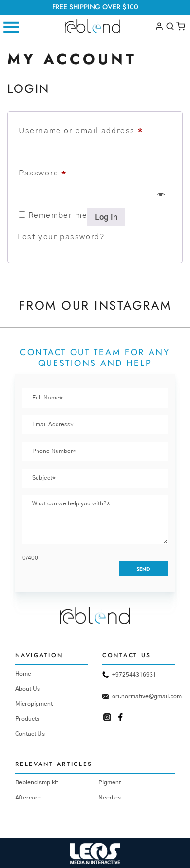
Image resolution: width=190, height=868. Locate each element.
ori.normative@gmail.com (139, 696)
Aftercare (28, 798)
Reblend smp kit (37, 782)
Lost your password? (61, 237)
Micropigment (34, 704)
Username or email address (81, 131)
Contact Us (30, 734)
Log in (106, 217)
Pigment (110, 782)
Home (23, 674)
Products (27, 719)
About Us (28, 689)
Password (43, 173)
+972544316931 (129, 675)
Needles (110, 798)
